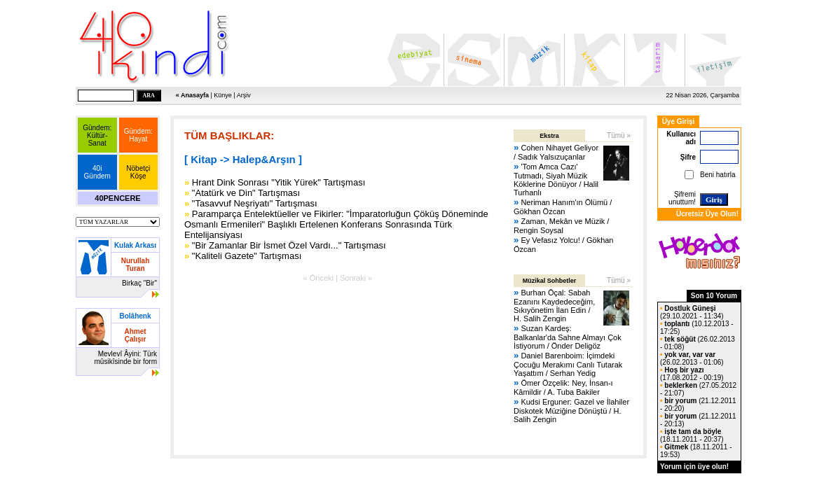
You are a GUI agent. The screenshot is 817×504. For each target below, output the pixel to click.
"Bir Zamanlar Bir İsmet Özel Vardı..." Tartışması (289, 245)
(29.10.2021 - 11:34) (692, 312)
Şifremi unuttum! (682, 198)
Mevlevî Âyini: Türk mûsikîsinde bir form (126, 358)
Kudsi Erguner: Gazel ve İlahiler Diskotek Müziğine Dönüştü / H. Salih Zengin (571, 411)
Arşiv (244, 95)
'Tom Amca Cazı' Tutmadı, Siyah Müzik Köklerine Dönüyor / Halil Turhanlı (556, 180)
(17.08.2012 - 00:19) (692, 374)
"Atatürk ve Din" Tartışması (246, 193)
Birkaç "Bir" (139, 283)
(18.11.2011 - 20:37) (692, 435)
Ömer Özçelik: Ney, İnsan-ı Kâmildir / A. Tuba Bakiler (563, 387)
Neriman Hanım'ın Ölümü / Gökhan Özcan (563, 207)
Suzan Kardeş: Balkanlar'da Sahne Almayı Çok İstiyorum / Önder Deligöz (568, 337)
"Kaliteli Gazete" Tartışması (247, 256)
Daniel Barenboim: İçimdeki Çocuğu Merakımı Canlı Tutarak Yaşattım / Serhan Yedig (568, 364)
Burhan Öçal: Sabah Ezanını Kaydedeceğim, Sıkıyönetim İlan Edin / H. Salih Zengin (554, 306)
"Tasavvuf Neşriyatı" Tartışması (255, 203)
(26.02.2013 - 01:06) (692, 358)
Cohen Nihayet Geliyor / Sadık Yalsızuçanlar (556, 152)
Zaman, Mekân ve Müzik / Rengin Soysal (561, 226)
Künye (223, 95)
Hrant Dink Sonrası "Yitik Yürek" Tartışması (279, 182)
